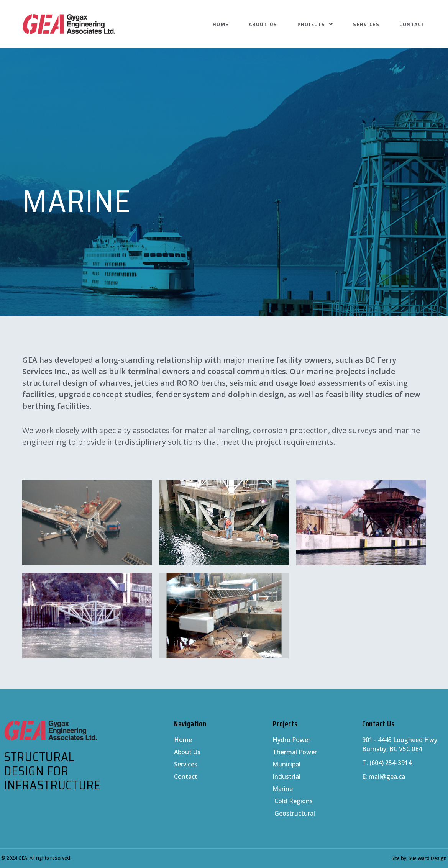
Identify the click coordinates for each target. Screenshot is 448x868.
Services (366, 24)
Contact (412, 24)
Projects (315, 24)
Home (221, 24)
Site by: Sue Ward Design (419, 858)
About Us (263, 24)
